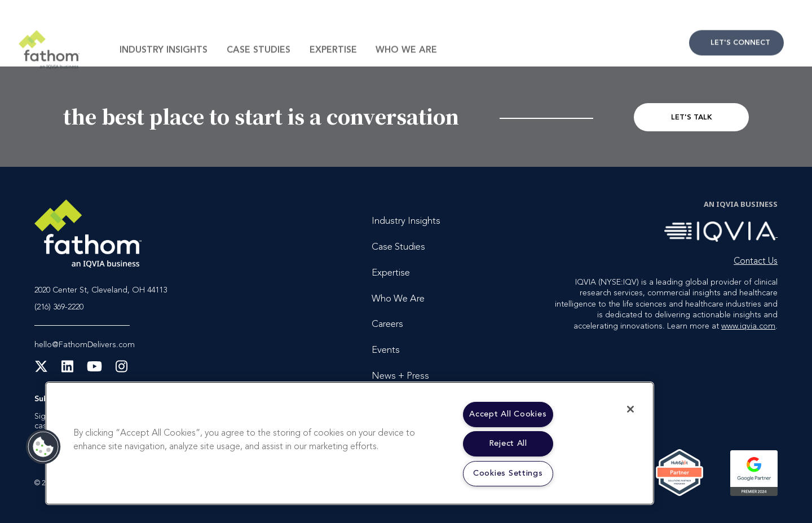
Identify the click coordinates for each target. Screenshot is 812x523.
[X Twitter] (41, 370)
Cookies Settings (508, 474)
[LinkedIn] (67, 370)
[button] (43, 447)
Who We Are (406, 72)
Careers (387, 324)
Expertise (333, 72)
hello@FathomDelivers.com (85, 345)
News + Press (400, 376)
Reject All (508, 444)
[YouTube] (94, 370)
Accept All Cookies (508, 415)
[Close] (630, 409)
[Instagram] (122, 370)
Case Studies (259, 72)
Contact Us (736, 65)
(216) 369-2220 (59, 307)
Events (386, 350)
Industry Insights (164, 72)
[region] (350, 443)
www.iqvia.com (748, 327)
